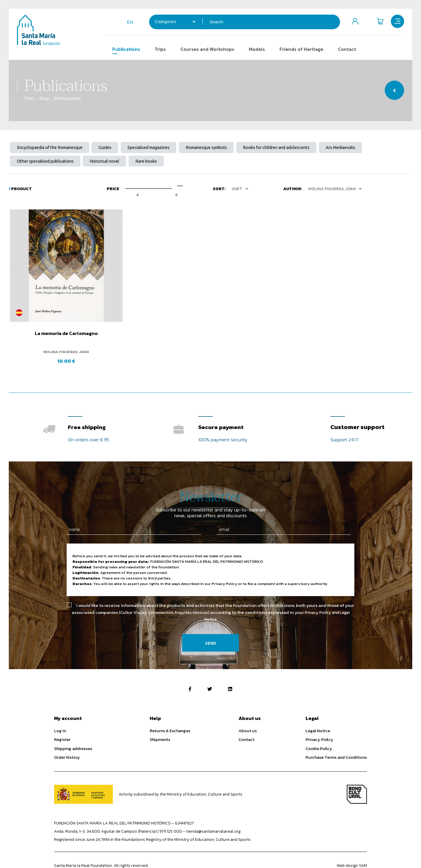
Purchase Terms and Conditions (336, 740)
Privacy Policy (319, 722)
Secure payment (222, 408)
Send (210, 626)
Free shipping (88, 408)
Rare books (158, 163)
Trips (157, 49)
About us (248, 713)
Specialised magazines (159, 148)
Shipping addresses (73, 731)
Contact (344, 49)
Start (29, 98)
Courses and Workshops (204, 49)
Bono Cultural (357, 777)
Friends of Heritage (299, 49)
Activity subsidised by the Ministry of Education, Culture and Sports (181, 777)
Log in (60, 713)
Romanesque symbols (222, 148)
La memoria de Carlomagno (56, 317)
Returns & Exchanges (170, 713)
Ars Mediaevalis (366, 148)
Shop (44, 98)
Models (254, 49)
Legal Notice (318, 713)
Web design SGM (352, 848)
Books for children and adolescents (298, 148)
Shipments (160, 722)
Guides (112, 148)
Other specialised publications (48, 163)
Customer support (357, 408)
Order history (67, 740)
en (127, 22)
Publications (123, 49)
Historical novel (112, 163)
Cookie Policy (319, 731)
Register (62, 722)
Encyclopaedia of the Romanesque (52, 148)
